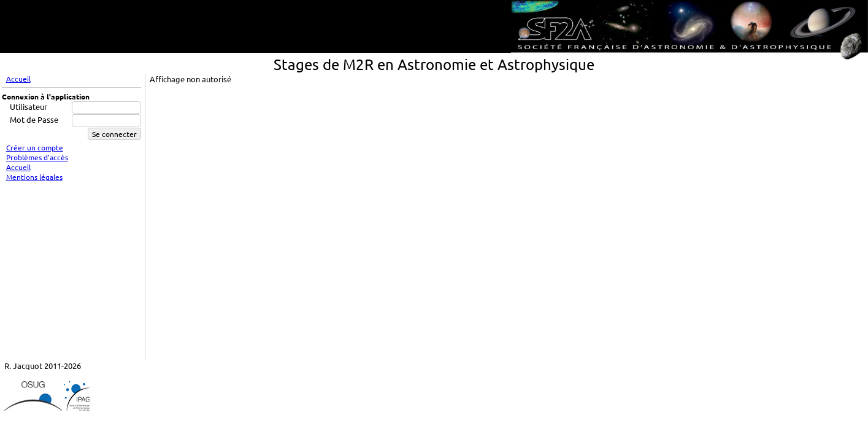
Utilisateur (29, 107)
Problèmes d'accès (37, 157)
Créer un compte (35, 147)
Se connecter (114, 134)
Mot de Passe (34, 119)
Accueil (18, 79)
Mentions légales (34, 177)
